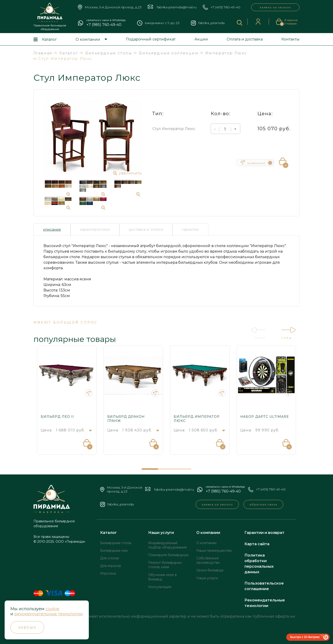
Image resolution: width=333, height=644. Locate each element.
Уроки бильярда (210, 570)
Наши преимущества (214, 551)
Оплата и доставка (245, 39)
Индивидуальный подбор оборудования (167, 545)
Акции (201, 39)
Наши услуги (161, 533)
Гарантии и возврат (264, 533)
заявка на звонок (275, 7)
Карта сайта (257, 544)
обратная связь (263, 504)
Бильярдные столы (116, 543)
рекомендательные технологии (49, 614)
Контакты (290, 39)
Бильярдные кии (114, 551)
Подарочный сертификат (151, 39)
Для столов (109, 558)
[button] (150, 469)
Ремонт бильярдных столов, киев (165, 565)
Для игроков (111, 566)
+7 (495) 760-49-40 (225, 7)
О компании (88, 39)
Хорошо (27, 627)
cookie (52, 609)
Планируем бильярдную (168, 555)
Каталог (49, 39)
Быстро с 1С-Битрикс (305, 637)
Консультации (160, 587)
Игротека (108, 573)
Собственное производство (208, 560)
